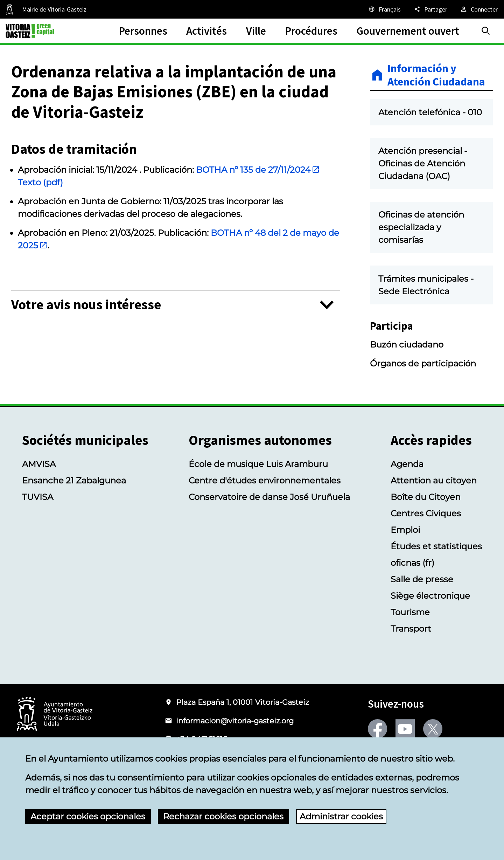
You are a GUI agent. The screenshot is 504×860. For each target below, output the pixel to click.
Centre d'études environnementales (265, 480)
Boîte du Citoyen (426, 497)
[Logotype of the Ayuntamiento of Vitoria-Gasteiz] (55, 714)
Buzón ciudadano (407, 345)
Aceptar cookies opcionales (88, 816)
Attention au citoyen (434, 480)
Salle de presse (422, 579)
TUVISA (38, 497)
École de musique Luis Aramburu (258, 464)
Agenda (407, 464)
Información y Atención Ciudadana (436, 75)
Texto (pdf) (40, 182)
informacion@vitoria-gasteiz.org (235, 721)
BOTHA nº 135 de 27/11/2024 (258, 170)
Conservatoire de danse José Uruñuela (269, 497)
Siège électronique (430, 596)
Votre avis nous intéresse (86, 305)
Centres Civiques (426, 513)
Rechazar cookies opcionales (223, 816)
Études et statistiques (436, 546)
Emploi (405, 530)
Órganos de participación (423, 363)
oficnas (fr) (412, 563)
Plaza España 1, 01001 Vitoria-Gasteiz (243, 702)
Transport (411, 629)
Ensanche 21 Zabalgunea (74, 480)
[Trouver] (486, 31)
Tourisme (410, 612)
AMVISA (39, 464)
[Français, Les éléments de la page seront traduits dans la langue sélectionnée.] (384, 9)
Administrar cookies (341, 816)
